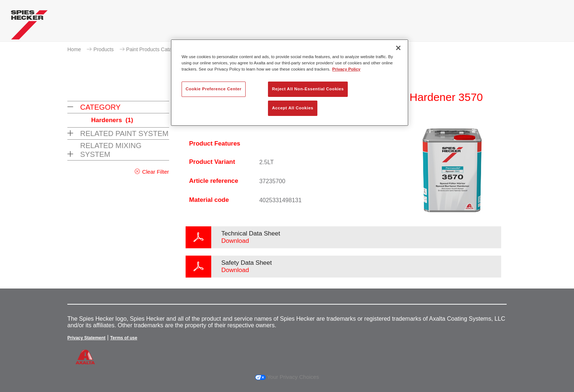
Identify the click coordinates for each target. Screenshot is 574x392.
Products (103, 49)
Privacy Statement (86, 338)
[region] (290, 83)
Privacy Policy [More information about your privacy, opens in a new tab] (346, 69)
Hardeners (112, 120)
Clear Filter (155, 172)
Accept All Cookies (293, 108)
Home (74, 49)
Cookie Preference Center (214, 89)
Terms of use (124, 338)
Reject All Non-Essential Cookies (308, 89)
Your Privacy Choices (287, 377)
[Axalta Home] (29, 27)
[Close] (398, 48)
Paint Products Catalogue (155, 49)
